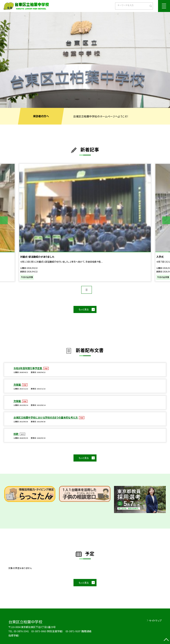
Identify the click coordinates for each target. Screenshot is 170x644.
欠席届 (17, 384)
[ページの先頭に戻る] (166, 640)
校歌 (16, 434)
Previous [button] (4, 220)
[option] (85, 60)
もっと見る (84, 309)
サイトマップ (155, 620)
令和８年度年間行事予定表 (28, 368)
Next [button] (166, 220)
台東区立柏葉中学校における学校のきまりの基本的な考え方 (46, 417)
